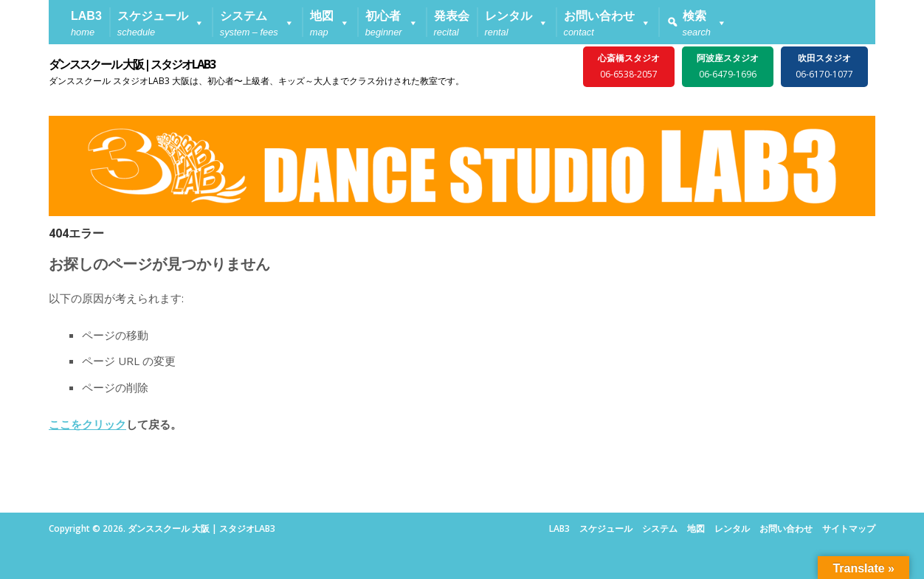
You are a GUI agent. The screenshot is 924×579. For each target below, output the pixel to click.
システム (660, 528)
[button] (161, 22)
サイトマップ (849, 528)
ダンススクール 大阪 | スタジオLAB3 (132, 64)
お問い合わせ (786, 528)
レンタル (732, 528)
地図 (696, 528)
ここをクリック (87, 424)
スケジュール (606, 528)
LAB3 (559, 528)
